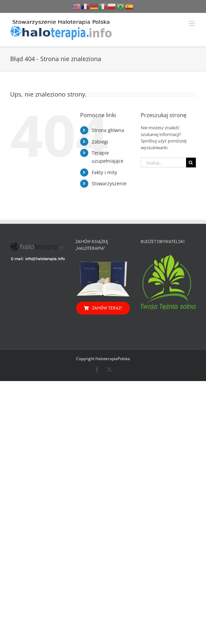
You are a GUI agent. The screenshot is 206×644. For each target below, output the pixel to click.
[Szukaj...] (163, 163)
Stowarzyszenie (109, 183)
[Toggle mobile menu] (192, 23)
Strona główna (108, 130)
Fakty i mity (104, 172)
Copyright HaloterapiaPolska (103, 359)
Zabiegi (100, 142)
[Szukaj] (191, 163)
